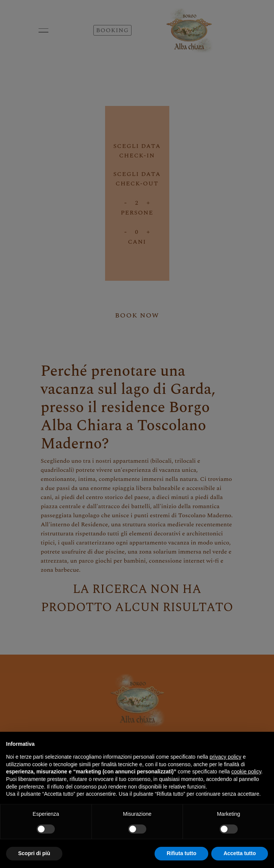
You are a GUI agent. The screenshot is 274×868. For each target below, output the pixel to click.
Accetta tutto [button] (240, 853)
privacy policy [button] (226, 757)
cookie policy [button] (246, 772)
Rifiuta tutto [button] (182, 853)
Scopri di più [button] (34, 853)
